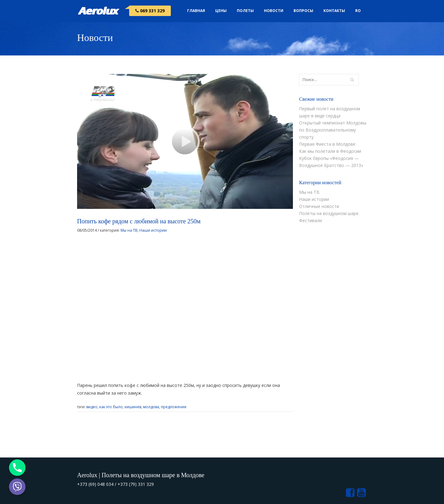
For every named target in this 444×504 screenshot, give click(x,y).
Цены (221, 11)
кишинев (133, 407)
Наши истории (153, 230)
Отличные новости (319, 206)
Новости (274, 11)
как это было (111, 407)
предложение (174, 407)
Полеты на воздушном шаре (329, 213)
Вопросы (303, 11)
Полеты (245, 11)
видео (92, 407)
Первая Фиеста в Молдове (327, 144)
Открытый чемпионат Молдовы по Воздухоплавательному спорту (333, 130)
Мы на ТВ (129, 230)
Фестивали (310, 220)
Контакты (334, 11)
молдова (151, 407)
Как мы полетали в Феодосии (330, 151)
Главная (196, 11)
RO (358, 11)
